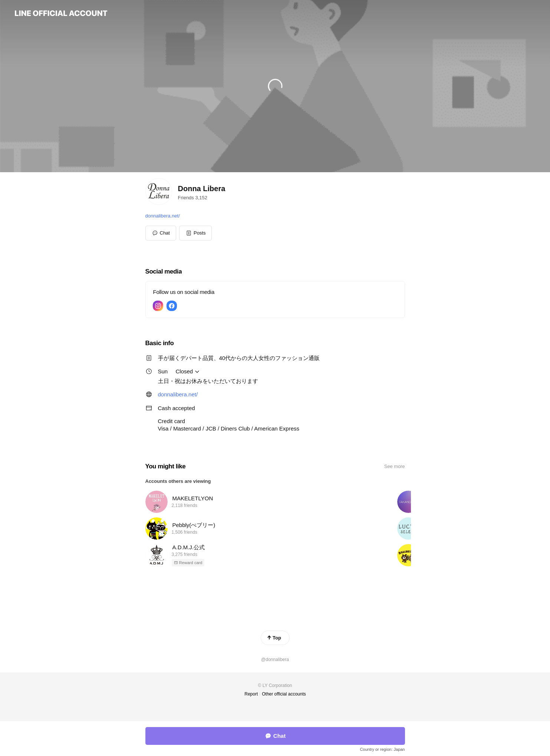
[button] (196, 233)
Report (251, 694)
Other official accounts (284, 694)
